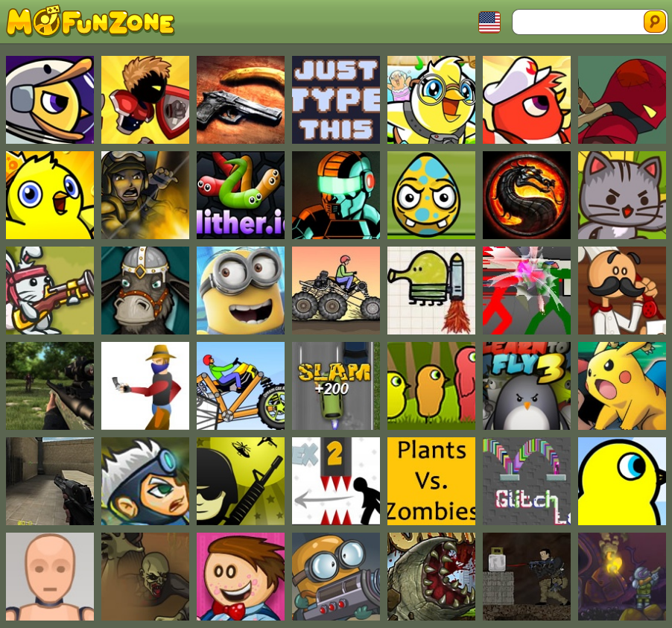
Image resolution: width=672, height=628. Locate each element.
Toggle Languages (489, 22)
